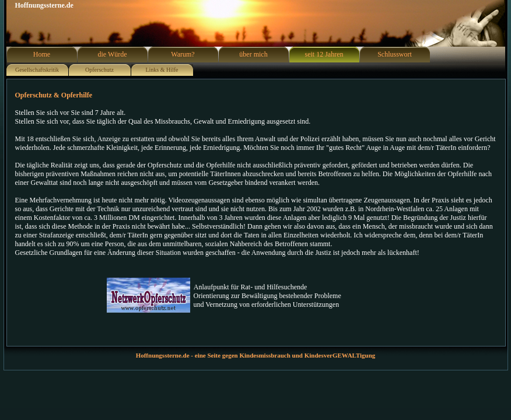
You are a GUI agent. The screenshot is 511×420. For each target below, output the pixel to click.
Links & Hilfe (162, 70)
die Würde (112, 54)
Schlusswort (395, 54)
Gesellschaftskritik (37, 70)
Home (42, 54)
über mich (253, 54)
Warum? (183, 54)
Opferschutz (99, 70)
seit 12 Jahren (324, 54)
